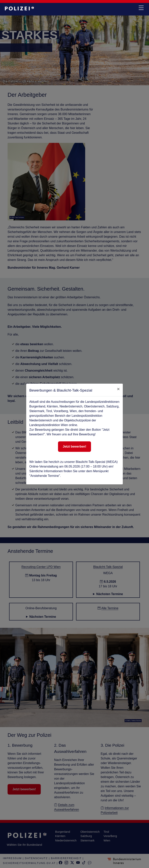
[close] (118, 389)
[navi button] (141, 8)
